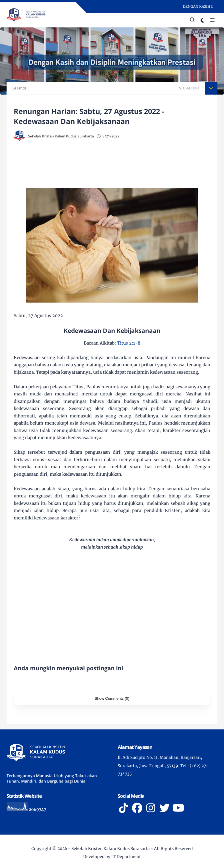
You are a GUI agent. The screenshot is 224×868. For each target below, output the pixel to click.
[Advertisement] (112, 165)
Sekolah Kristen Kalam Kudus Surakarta (111, 849)
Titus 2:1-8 (129, 343)
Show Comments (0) (112, 698)
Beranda (19, 88)
